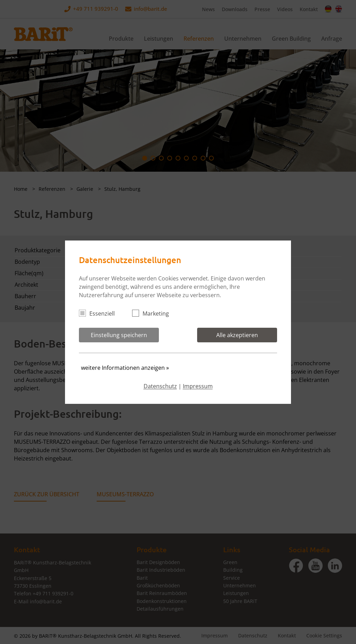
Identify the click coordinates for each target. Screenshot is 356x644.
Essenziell (100, 313)
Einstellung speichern (119, 335)
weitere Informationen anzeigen (125, 368)
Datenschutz (160, 386)
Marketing (153, 313)
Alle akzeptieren (237, 335)
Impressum (198, 386)
